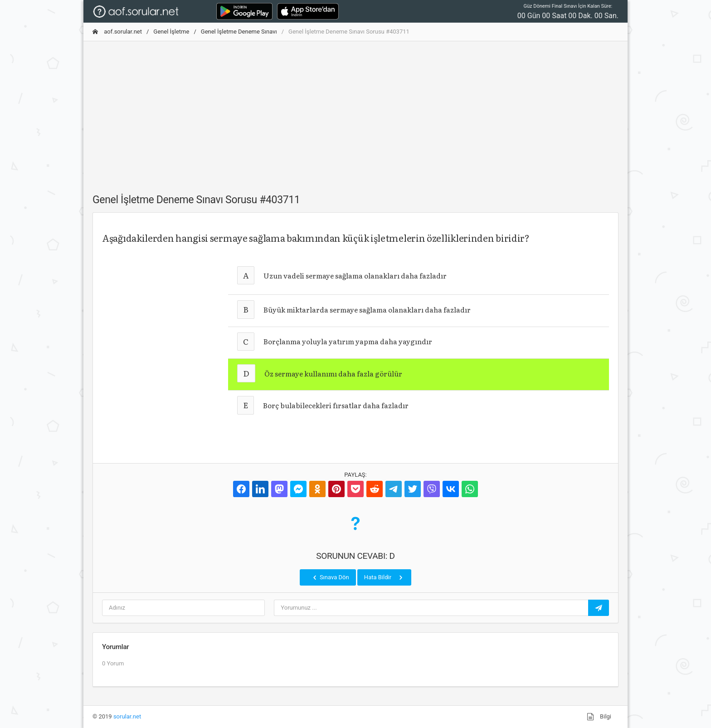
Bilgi (599, 717)
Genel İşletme (171, 32)
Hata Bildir (384, 577)
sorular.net (127, 716)
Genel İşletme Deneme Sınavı (239, 32)
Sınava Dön (330, 577)
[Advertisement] (355, 112)
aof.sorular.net (117, 32)
